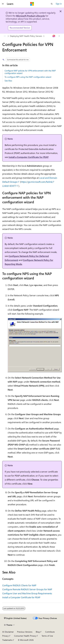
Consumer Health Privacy (25, 636)
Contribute (50, 632)
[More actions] (59, 36)
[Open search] (52, 4)
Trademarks (7, 640)
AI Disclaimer (8, 632)
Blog (38, 632)
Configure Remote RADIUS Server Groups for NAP (27, 589)
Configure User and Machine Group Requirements (27, 593)
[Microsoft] (32, 4)
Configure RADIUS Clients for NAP (19, 585)
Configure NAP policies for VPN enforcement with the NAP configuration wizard (30, 72)
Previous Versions (25, 632)
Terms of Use (47, 636)
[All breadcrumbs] (5, 36)
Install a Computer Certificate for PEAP (29, 157)
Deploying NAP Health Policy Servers (26, 36)
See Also (8, 81)
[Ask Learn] (54, 36)
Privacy (5, 636)
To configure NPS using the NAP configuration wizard (28, 77)
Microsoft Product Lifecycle (31, 16)
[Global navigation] (3, 4)
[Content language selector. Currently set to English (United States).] (15, 618)
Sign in (59, 4)
